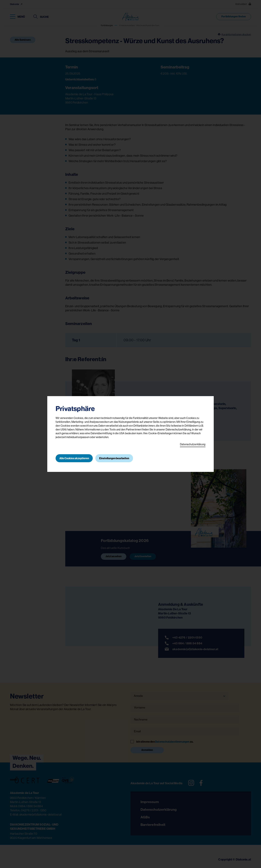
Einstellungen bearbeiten (115, 458)
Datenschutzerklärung (193, 444)
